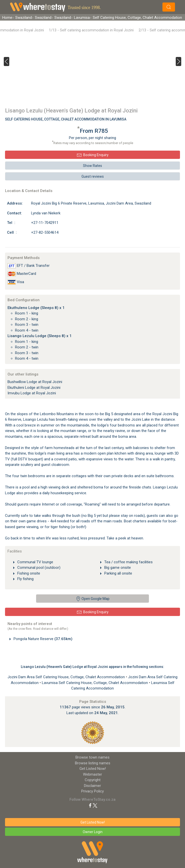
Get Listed (93, 769)
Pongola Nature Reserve (42, 639)
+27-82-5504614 (45, 232)
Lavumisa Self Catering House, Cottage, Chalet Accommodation (95, 683)
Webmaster (92, 774)
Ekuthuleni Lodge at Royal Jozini (34, 388)
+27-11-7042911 (45, 223)
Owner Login (93, 832)
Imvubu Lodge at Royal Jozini (32, 393)
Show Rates (92, 166)
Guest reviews (93, 176)
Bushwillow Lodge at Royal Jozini (35, 382)
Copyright (93, 780)
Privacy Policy (92, 791)
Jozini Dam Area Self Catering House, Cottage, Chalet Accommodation (67, 677)
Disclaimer (92, 786)
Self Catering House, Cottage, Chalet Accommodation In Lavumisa (66, 119)
